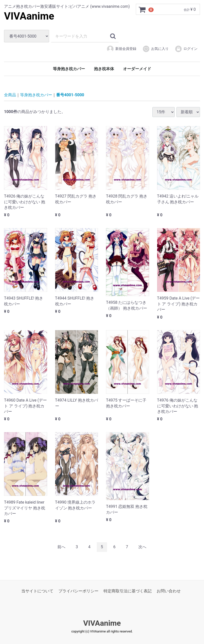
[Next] (142, 547)
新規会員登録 (121, 49)
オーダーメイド (137, 69)
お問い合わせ (169, 591)
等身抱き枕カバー (69, 69)
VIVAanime (29, 16)
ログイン (186, 49)
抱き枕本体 (104, 69)
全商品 (10, 95)
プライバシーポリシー (78, 591)
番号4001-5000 (70, 95)
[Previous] (61, 547)
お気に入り (156, 49)
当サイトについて (37, 591)
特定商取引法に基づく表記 (128, 591)
